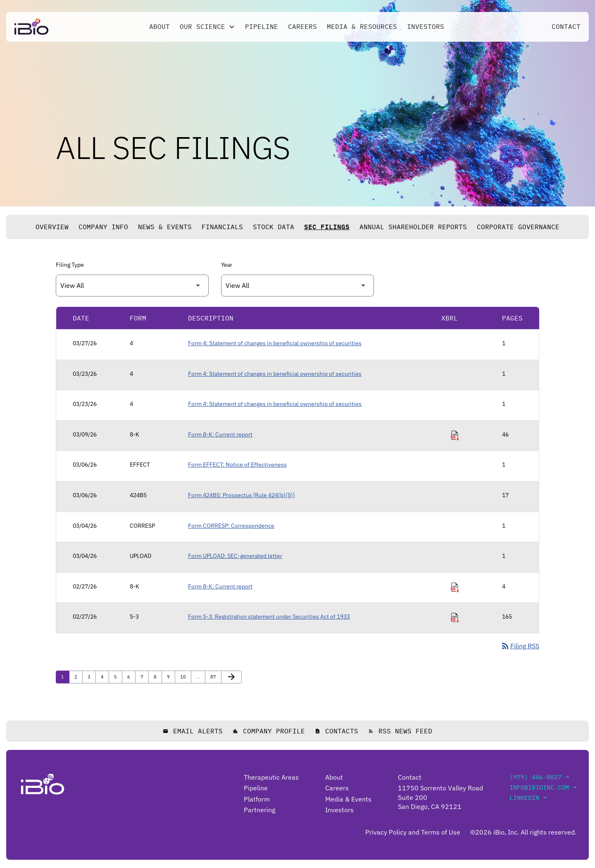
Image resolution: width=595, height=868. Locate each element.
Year (227, 265)
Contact (566, 28)
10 (185, 677)
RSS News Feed (400, 731)
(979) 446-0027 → (539, 777)
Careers (302, 28)
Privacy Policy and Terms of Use (413, 832)
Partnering (259, 810)
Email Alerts (193, 731)
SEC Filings (327, 227)
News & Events (165, 227)
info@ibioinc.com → (543, 787)
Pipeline (262, 28)
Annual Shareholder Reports (413, 227)
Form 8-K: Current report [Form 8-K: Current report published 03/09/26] (220, 434)
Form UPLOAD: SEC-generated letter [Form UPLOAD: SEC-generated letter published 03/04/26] (235, 556)
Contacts (337, 731)
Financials (222, 227)
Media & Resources (362, 28)
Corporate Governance (518, 227)
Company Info (103, 227)
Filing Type (70, 265)
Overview (52, 227)
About (159, 28)
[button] (207, 28)
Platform (257, 799)
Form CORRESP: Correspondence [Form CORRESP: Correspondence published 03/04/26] (231, 526)
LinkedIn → (528, 798)
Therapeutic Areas (271, 777)
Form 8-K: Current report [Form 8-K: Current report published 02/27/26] (220, 586)
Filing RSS (520, 646)
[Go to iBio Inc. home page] (31, 27)
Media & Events (348, 799)
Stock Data (274, 227)
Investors (426, 28)
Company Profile (269, 731)
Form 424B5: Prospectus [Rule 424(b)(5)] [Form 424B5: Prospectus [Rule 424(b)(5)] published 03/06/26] (241, 495)
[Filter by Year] (297, 286)
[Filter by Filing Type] (132, 286)
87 (215, 677)
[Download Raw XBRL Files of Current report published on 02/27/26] (455, 588)
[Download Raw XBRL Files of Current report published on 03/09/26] (455, 436)
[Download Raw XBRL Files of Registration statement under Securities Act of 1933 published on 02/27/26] (455, 618)
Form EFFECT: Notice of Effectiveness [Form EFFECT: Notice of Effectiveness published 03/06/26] (237, 465)
